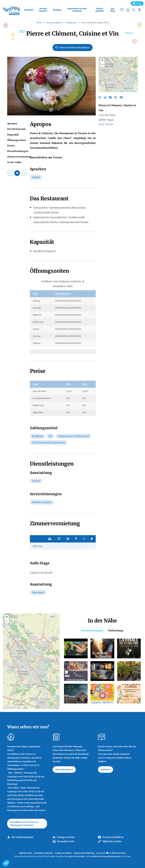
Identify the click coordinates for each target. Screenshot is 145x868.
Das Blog (113, 10)
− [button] (102, 65)
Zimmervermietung (19, 157)
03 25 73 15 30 (106, 124)
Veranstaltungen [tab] (92, 630)
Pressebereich (66, 841)
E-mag (139, 3)
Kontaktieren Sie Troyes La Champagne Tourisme (24, 824)
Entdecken (29, 10)
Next (59, 111)
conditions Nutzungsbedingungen (105, 856)
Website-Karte (26, 853)
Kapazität (13, 135)
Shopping (57, 10)
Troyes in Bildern (113, 837)
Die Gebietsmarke (22, 837)
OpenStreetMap (132, 91)
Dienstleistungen (18, 151)
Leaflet (121, 91)
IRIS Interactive (119, 853)
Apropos (12, 123)
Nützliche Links (112, 841)
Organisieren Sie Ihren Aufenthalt (77, 10)
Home (39, 23)
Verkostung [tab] (116, 630)
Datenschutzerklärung (84, 853)
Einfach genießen (100, 10)
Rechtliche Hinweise (44, 853)
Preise (11, 146)
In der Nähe (14, 162)
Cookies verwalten (63, 853)
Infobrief (105, 770)
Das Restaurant (16, 129)
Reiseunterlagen (64, 770)
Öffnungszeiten (17, 140)
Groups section (66, 837)
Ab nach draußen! (43, 10)
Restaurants (72, 23)
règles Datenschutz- (77, 856)
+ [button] (102, 61)
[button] (6, 863)
